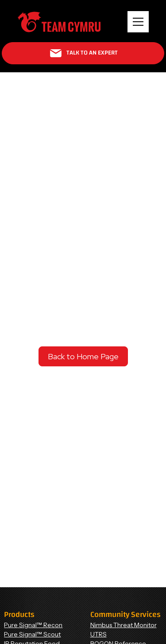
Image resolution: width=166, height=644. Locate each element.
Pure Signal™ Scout (32, 634)
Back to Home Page (83, 356)
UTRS (98, 634)
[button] (138, 22)
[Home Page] (59, 22)
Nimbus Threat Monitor (124, 625)
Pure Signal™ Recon (33, 625)
